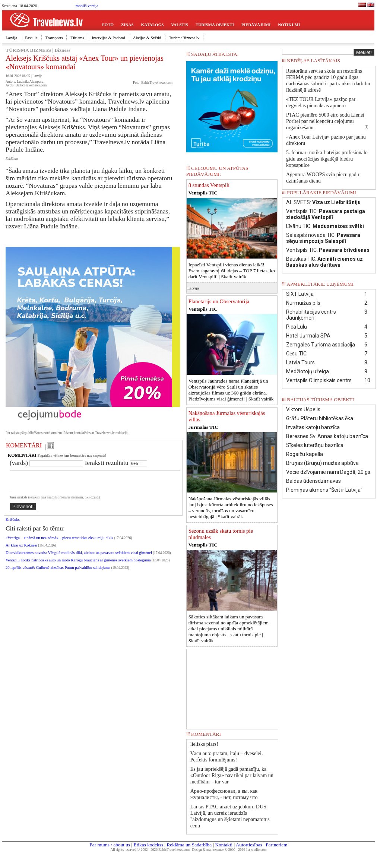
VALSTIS (180, 25)
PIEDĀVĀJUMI (256, 25)
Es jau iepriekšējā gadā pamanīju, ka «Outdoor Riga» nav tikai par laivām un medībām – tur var (232, 775)
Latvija (11, 38)
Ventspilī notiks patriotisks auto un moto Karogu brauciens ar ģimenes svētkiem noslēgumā (78, 565)
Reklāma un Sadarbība (189, 845)
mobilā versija (87, 6)
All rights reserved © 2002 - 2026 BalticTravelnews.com (150, 850)
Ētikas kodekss (149, 845)
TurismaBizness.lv (184, 38)
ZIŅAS (127, 25)
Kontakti (224, 845)
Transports (54, 38)
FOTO (108, 25)
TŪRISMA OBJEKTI (215, 25)
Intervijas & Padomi (109, 38)
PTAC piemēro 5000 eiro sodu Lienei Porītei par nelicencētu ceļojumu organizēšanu (325, 121)
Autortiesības (249, 845)
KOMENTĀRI (24, 445)
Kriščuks (13, 524)
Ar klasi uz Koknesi (21, 550)
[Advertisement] (232, 687)
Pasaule (31, 38)
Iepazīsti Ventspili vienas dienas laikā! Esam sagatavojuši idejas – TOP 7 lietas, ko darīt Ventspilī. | (232, 271)
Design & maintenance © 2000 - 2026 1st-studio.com (229, 850)
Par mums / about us (110, 845)
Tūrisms (77, 38)
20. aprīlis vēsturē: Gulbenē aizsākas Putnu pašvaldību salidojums (58, 572)
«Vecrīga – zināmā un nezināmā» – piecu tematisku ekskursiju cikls (60, 542)
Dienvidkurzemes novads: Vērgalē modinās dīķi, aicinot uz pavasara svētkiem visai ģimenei (79, 557)
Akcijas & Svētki (147, 38)
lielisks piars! (204, 744)
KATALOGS (153, 25)
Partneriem (276, 845)
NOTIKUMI (289, 25)
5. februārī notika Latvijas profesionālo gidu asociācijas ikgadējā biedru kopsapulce (327, 159)
